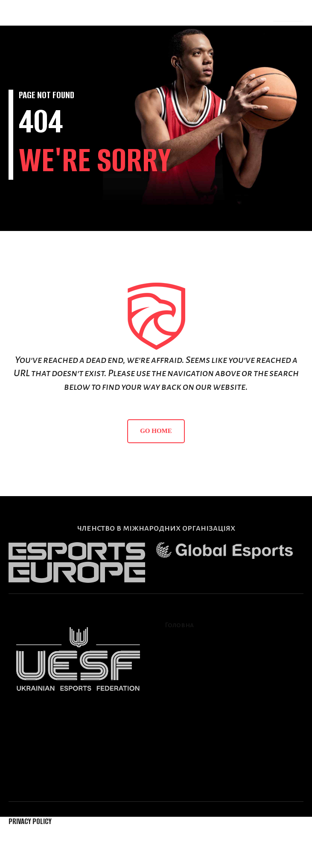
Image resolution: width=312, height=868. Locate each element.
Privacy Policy (30, 821)
